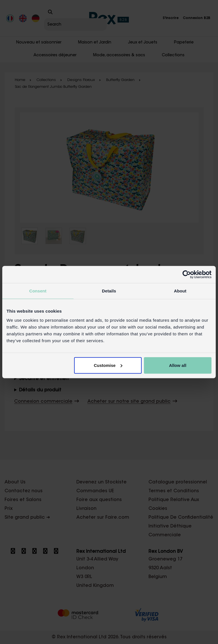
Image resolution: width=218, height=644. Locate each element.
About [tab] (180, 291)
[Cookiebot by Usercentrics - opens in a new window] (187, 275)
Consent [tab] (38, 291)
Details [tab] (109, 291)
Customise (108, 365)
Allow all (178, 365)
